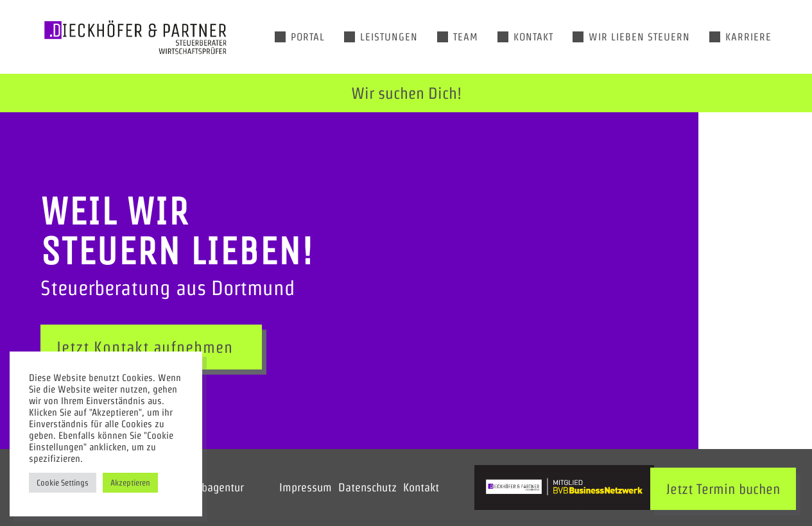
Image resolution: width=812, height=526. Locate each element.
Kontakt (421, 487)
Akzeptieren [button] (130, 483)
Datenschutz (367, 487)
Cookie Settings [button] (63, 483)
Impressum (306, 487)
